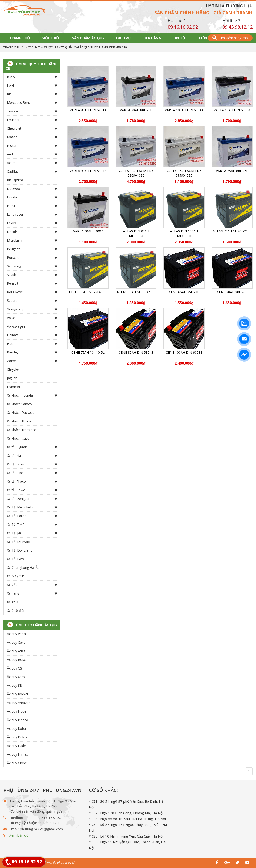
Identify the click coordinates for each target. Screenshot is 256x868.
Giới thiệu (51, 38)
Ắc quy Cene (16, 642)
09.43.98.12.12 (237, 27)
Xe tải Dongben (32, 499)
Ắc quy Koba (16, 728)
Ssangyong (32, 309)
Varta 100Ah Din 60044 (184, 110)
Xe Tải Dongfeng (20, 550)
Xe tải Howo (32, 490)
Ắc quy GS (15, 668)
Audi (32, 154)
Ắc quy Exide (16, 746)
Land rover (32, 215)
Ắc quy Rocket (18, 694)
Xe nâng (32, 593)
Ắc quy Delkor (17, 737)
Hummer (14, 387)
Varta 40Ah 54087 (88, 231)
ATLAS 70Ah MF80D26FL (232, 231)
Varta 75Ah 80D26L (232, 171)
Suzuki (32, 275)
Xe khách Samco (19, 404)
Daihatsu (32, 335)
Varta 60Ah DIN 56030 (232, 110)
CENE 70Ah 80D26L (232, 292)
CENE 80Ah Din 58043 (136, 352)
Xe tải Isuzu (32, 464)
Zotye (32, 361)
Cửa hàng (152, 38)
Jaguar (12, 378)
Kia (32, 94)
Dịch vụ (123, 38)
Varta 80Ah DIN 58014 (88, 110)
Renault (32, 283)
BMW (32, 77)
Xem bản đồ (19, 835)
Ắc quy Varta (16, 634)
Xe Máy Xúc (16, 576)
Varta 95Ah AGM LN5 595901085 (184, 173)
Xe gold (13, 602)
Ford (32, 85)
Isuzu (32, 206)
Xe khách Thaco (19, 421)
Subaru (32, 301)
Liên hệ (206, 38)
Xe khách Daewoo (21, 412)
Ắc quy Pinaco (18, 720)
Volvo (32, 318)
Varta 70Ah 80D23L (136, 110)
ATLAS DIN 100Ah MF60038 (184, 234)
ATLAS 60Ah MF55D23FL (136, 292)
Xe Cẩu (32, 585)
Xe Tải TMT (32, 525)
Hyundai (32, 120)
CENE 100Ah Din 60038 (184, 352)
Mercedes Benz (32, 103)
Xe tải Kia (32, 456)
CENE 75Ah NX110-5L (88, 352)
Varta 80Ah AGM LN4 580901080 (136, 173)
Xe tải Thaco (32, 481)
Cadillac (32, 172)
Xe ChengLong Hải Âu (23, 567)
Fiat (32, 344)
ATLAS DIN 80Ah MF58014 (136, 234)
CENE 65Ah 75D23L (184, 292)
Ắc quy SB (15, 685)
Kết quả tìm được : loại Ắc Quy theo (77, 47)
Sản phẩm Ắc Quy (88, 38)
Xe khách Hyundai (32, 395)
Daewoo (32, 189)
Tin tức (180, 38)
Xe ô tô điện (16, 611)
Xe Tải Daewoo (19, 542)
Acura (32, 163)
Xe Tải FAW (16, 559)
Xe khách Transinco (22, 430)
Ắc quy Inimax (17, 754)
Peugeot (32, 249)
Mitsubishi (32, 240)
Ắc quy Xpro (16, 677)
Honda (32, 197)
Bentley (32, 352)
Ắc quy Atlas (16, 651)
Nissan (32, 146)
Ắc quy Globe (17, 763)
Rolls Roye (32, 292)
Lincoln (32, 232)
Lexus (32, 223)
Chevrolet (32, 128)
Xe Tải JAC (32, 533)
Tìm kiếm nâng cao (230, 38)
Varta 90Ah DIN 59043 (88, 171)
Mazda (32, 137)
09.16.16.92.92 (183, 27)
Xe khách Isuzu (18, 438)
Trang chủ (20, 38)
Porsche (32, 258)
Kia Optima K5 (18, 180)
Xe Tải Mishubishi (32, 507)
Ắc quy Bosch (17, 660)
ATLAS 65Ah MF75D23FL (88, 292)
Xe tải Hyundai (32, 447)
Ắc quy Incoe (17, 711)
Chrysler (13, 369)
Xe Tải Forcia (32, 516)
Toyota (32, 111)
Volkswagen (32, 326)
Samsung (32, 266)
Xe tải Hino (32, 473)
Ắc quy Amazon (19, 703)
